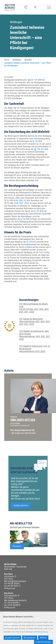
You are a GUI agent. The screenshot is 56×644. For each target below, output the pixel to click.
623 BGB (44, 149)
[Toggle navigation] (49, 7)
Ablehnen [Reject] (43, 638)
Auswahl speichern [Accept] (12, 638)
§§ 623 (30, 80)
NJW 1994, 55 (20, 200)
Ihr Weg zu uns (10, 588)
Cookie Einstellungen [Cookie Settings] (43, 642)
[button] (26, 7)
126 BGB (38, 80)
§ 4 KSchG (31, 242)
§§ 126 (37, 149)
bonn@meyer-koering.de (17, 581)
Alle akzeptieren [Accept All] (30, 638)
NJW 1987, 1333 (21, 203)
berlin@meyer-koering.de (17, 600)
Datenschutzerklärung (41, 632)
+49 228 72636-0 (13, 584)
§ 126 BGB (38, 141)
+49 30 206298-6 (13, 603)
